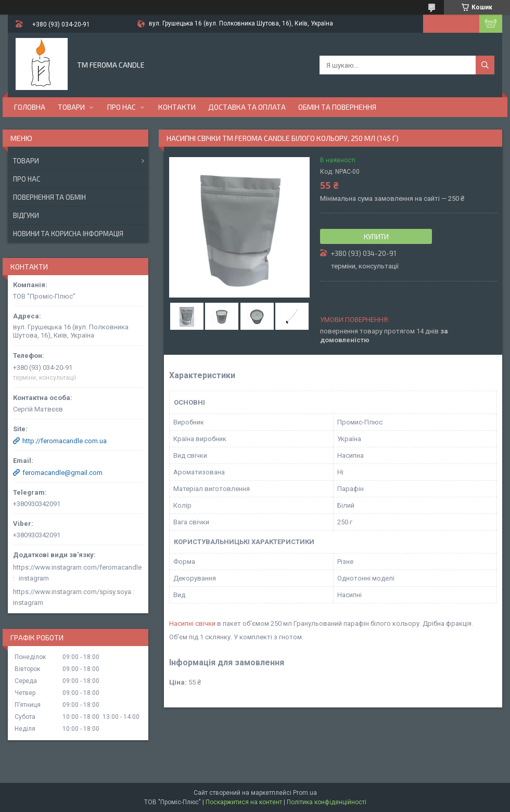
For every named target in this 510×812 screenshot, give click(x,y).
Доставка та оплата (247, 107)
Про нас (122, 107)
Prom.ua (305, 793)
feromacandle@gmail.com (62, 473)
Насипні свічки (192, 623)
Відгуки (26, 215)
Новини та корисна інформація (68, 234)
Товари (71, 107)
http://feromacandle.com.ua (65, 441)
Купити (376, 237)
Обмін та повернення (337, 107)
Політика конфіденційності (327, 802)
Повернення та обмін (49, 197)
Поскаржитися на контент (244, 802)
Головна (30, 107)
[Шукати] (485, 65)
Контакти (177, 107)
